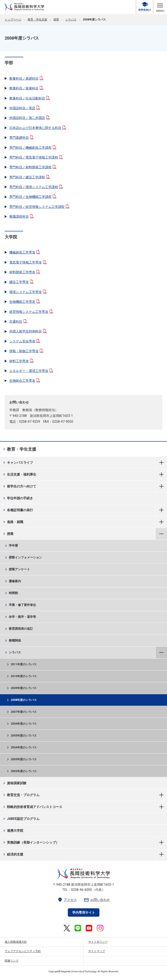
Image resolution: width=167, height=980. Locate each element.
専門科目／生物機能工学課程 (33, 197)
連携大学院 (13, 831)
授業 (56, 20)
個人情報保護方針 (16, 942)
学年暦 (11, 546)
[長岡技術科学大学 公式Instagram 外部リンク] (100, 928)
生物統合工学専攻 (25, 381)
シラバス (71, 20)
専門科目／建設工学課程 (30, 177)
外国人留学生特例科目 (28, 331)
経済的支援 (13, 854)
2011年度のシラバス (21, 664)
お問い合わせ (97, 900)
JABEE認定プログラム (21, 819)
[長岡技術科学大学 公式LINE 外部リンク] (78, 928)
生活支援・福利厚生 (19, 474)
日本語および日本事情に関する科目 (38, 128)
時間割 (11, 593)
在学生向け (145, 7)
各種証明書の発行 (18, 510)
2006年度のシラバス (21, 724)
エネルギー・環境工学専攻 (31, 371)
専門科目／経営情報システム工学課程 (39, 207)
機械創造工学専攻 (25, 252)
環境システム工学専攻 (28, 292)
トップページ (13, 20)
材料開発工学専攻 (25, 272)
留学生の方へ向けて (19, 486)
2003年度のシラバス (21, 759)
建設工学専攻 (21, 282)
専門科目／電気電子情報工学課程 (36, 157)
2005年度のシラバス (21, 736)
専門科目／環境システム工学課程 (36, 187)
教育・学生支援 (37, 20)
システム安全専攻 (25, 341)
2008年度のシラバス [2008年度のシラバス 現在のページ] (21, 700)
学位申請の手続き (18, 498)
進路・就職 (13, 522)
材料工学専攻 (21, 361)
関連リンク (12, 961)
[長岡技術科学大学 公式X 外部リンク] (67, 928)
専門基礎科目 (21, 138)
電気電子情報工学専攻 (28, 262)
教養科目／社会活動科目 (30, 98)
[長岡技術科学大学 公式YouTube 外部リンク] (89, 928)
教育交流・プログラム (21, 795)
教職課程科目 (21, 216)
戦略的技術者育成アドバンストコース (32, 807)
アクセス (67, 900)
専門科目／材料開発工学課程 (33, 167)
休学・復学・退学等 (20, 617)
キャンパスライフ (18, 463)
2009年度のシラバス (21, 688)
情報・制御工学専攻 (26, 351)
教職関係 (12, 641)
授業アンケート (17, 569)
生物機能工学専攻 (25, 302)
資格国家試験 (14, 783)
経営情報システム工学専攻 (31, 312)
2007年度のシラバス (21, 712)
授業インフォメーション (23, 558)
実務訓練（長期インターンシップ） (31, 842)
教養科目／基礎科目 (26, 78)
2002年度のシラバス (21, 771)
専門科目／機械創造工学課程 (33, 148)
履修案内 (12, 581)
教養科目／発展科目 (26, 88)
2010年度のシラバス (21, 676)
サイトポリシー (98, 942)
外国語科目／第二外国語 (30, 118)
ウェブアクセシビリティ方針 (23, 951)
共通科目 (18, 321)
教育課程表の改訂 (18, 629)
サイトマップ (97, 951)
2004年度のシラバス (21, 747)
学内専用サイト (84, 912)
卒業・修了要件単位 (20, 605)
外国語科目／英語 (25, 108)
